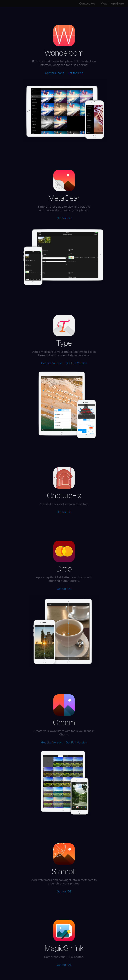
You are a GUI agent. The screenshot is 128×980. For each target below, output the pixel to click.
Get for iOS (64, 218)
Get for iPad (75, 73)
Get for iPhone (55, 73)
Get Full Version (76, 363)
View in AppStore (114, 3)
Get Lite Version (52, 363)
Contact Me (88, 3)
